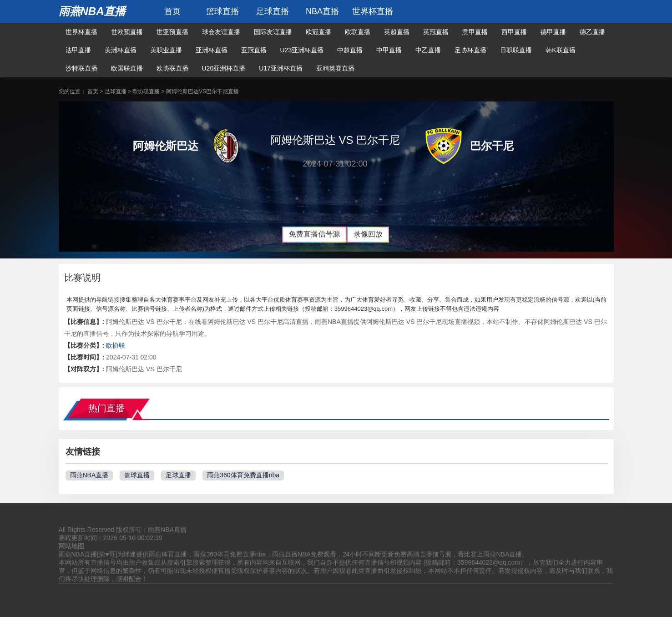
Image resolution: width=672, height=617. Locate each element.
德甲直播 (553, 32)
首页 (172, 11)
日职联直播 (516, 50)
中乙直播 (428, 50)
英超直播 (397, 32)
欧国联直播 (127, 68)
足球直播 (273, 11)
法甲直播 (78, 50)
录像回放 (368, 234)
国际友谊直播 (273, 32)
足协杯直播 (470, 50)
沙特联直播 (81, 68)
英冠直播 (436, 32)
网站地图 (71, 546)
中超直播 (350, 50)
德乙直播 (592, 32)
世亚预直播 (172, 32)
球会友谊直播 (221, 32)
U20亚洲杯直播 (224, 68)
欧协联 (116, 345)
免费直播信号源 (314, 234)
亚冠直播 (254, 50)
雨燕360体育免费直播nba (243, 475)
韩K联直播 (560, 50)
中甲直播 (389, 50)
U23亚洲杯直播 (302, 50)
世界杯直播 (373, 11)
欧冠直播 (318, 32)
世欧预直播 (127, 32)
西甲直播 (514, 32)
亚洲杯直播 (212, 50)
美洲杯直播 (121, 50)
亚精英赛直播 (335, 68)
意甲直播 (475, 32)
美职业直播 (166, 50)
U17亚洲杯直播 (281, 68)
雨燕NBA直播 (92, 11)
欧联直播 (358, 32)
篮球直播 (222, 11)
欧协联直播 (172, 68)
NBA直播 (322, 11)
